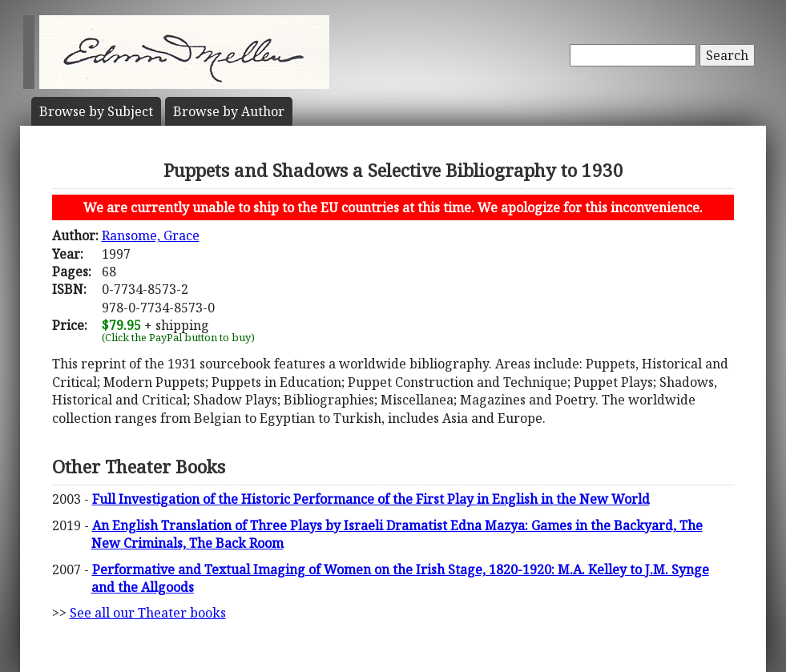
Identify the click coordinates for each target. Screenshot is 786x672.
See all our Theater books (148, 613)
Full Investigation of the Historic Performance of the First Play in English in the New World (371, 499)
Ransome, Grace (151, 235)
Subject (96, 111)
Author (229, 111)
